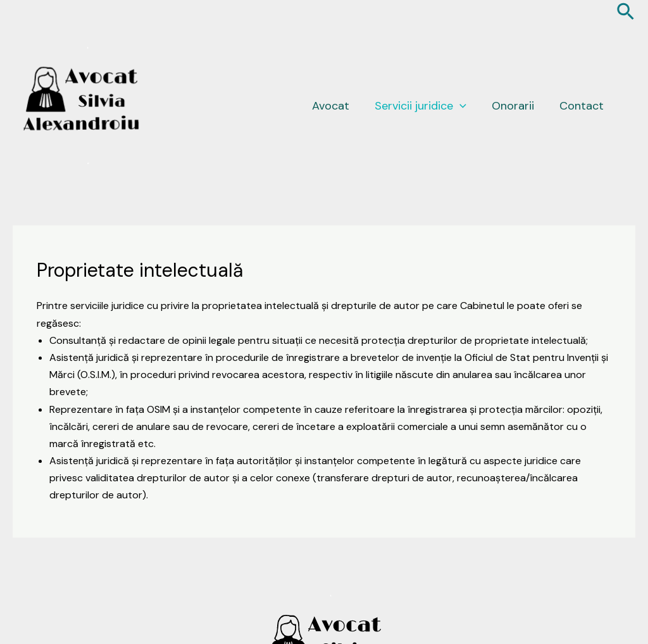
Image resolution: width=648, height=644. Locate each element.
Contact (582, 106)
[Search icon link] (626, 13)
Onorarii (513, 106)
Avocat (331, 106)
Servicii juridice (421, 106)
